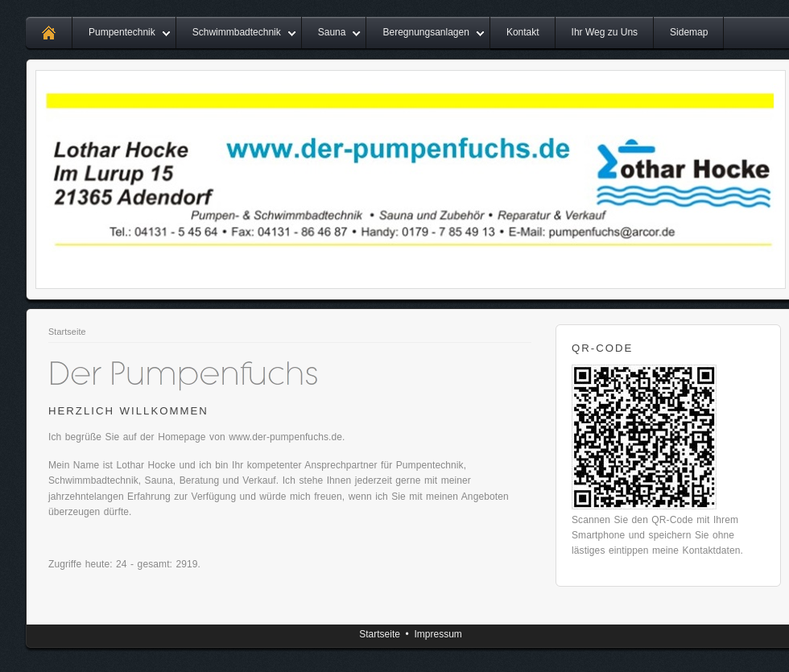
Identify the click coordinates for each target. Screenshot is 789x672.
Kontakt (523, 32)
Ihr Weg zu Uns (605, 32)
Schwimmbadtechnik (237, 32)
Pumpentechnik (122, 32)
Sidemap (689, 32)
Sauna (332, 32)
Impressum (438, 634)
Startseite (67, 332)
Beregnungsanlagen (425, 32)
